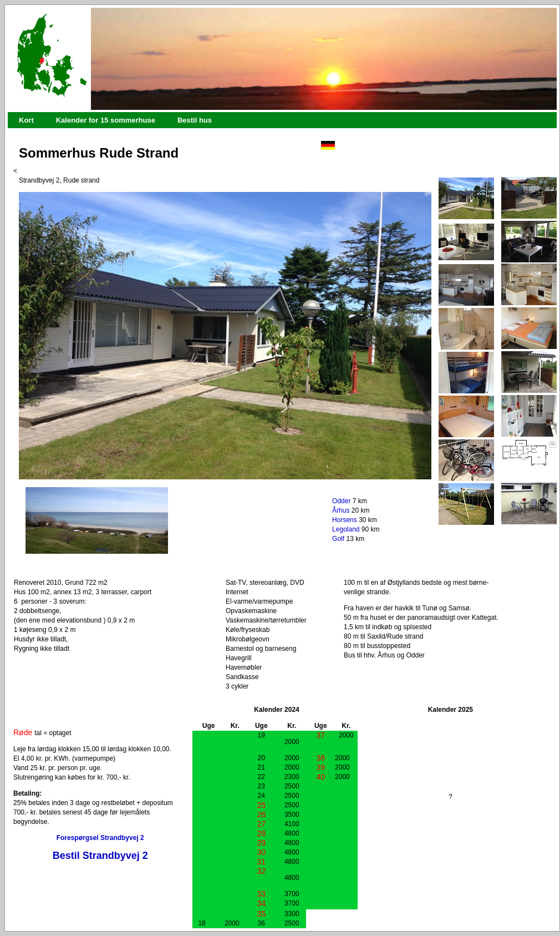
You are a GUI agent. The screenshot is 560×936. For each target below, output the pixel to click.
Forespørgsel (78, 838)
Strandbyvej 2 (122, 838)
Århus (341, 510)
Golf (338, 539)
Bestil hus (195, 120)
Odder (341, 501)
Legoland (346, 529)
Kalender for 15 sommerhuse (106, 120)
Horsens (345, 520)
